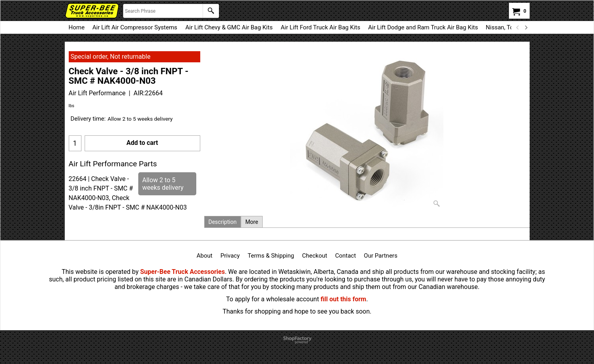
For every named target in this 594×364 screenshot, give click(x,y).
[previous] (518, 27)
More (252, 222)
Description (223, 222)
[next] (526, 27)
